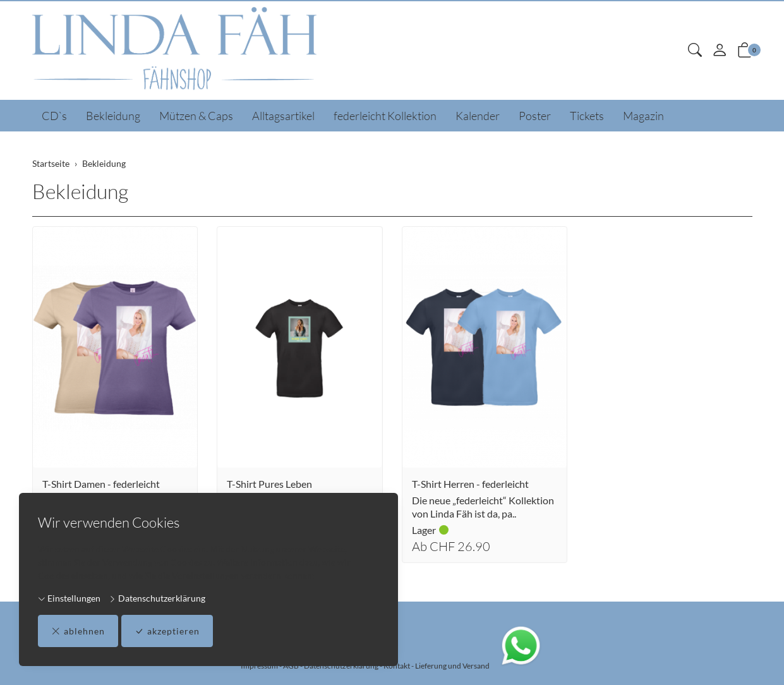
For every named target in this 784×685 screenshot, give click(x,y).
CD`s (54, 116)
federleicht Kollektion (385, 116)
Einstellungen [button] (69, 598)
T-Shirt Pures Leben (269, 484)
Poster (535, 116)
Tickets (587, 116)
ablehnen (78, 631)
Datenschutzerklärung (157, 598)
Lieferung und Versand (452, 666)
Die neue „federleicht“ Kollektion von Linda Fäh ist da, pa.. (483, 507)
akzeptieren (167, 631)
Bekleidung (113, 116)
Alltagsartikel (283, 116)
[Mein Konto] (720, 51)
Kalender (478, 116)
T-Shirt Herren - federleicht (470, 484)
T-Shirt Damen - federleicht (101, 484)
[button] (695, 51)
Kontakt (397, 666)
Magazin (643, 116)
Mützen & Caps (196, 116)
